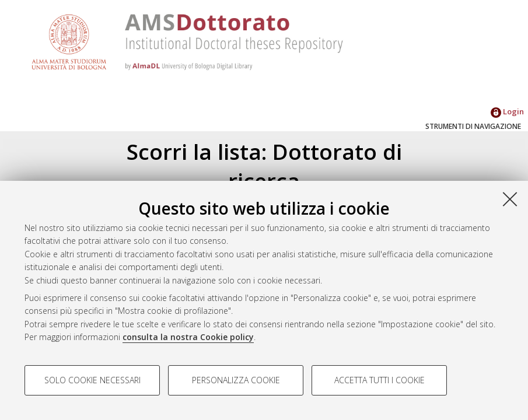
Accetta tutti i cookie (380, 380)
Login (507, 111)
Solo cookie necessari (92, 380)
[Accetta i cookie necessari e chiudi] (510, 199)
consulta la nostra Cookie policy (188, 337)
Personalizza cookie (236, 380)
